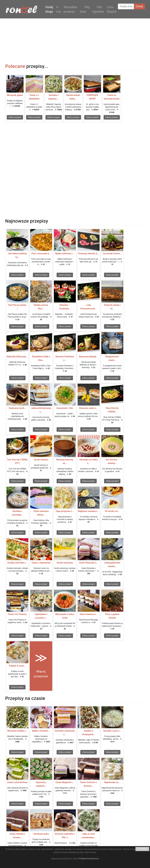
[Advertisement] (75, 39)
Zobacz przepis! (15, 117)
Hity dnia (85, 9)
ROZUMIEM (142, 849)
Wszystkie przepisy (70, 9)
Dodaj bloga (49, 9)
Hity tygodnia (98, 9)
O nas (59, 9)
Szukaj (139, 6)
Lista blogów (112, 9)
